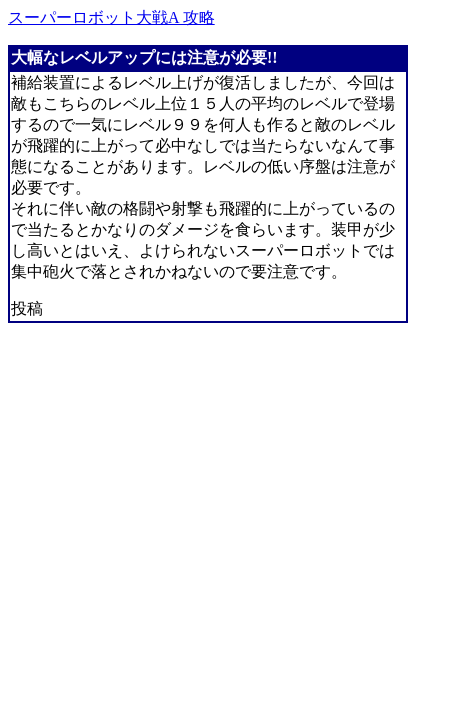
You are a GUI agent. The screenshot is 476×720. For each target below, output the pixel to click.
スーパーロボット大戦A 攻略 (111, 17)
